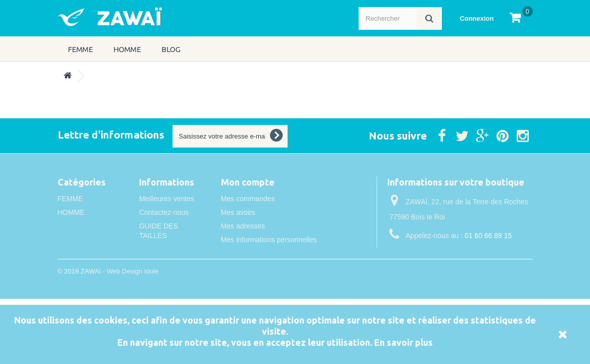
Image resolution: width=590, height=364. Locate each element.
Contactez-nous (164, 212)
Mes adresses (243, 226)
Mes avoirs (238, 212)
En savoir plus (403, 342)
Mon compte (248, 182)
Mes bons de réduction (257, 253)
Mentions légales (166, 249)
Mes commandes (248, 199)
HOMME (127, 49)
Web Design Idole (132, 300)
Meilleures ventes (167, 199)
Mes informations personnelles (269, 240)
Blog (171, 49)
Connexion (476, 18)
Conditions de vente (170, 263)
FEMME (80, 49)
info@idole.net (454, 254)
